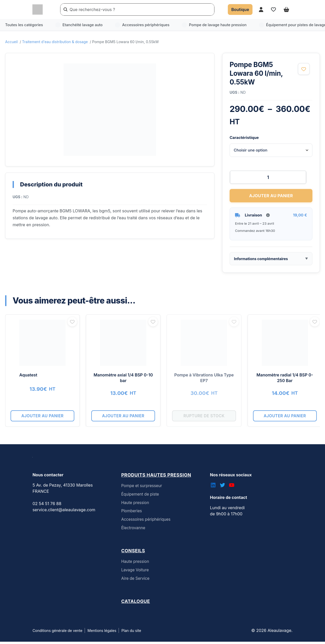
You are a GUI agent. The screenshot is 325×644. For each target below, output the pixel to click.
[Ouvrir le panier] (286, 9)
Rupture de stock (210, 418)
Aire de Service (135, 581)
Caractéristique (244, 138)
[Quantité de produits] (271, 179)
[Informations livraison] (268, 217)
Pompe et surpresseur (142, 488)
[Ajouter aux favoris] (304, 69)
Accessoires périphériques (142, 25)
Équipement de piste (140, 496)
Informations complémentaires (261, 261)
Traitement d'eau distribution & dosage (55, 42)
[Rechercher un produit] (141, 10)
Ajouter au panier (271, 198)
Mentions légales (102, 633)
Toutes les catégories (24, 25)
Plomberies (131, 513)
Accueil (11, 42)
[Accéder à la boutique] (240, 10)
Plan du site (131, 633)
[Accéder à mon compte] (261, 9)
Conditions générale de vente (57, 633)
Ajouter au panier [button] (44, 418)
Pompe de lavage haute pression (214, 25)
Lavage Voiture (135, 572)
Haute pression (135, 505)
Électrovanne (133, 530)
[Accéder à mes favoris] (273, 9)
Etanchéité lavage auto (79, 25)
